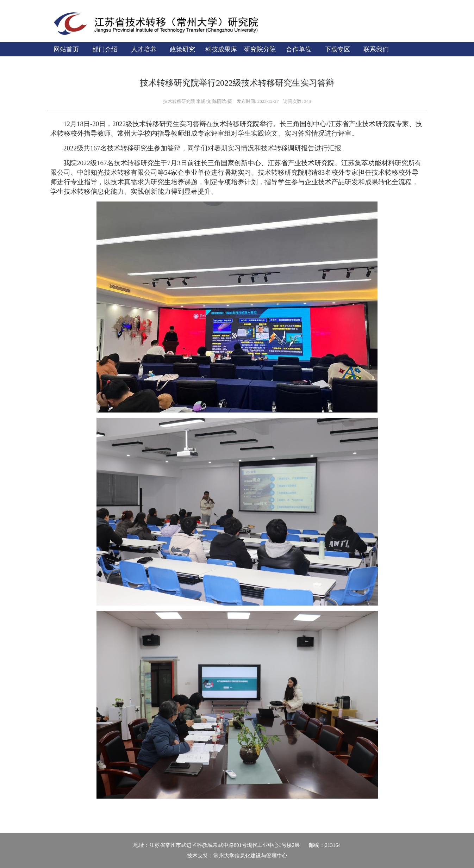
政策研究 (182, 49)
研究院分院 (260, 49)
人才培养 (144, 49)
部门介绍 (105, 49)
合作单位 (299, 49)
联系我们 (376, 49)
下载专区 (337, 49)
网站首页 (66, 49)
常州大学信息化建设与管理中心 (250, 856)
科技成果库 (221, 49)
